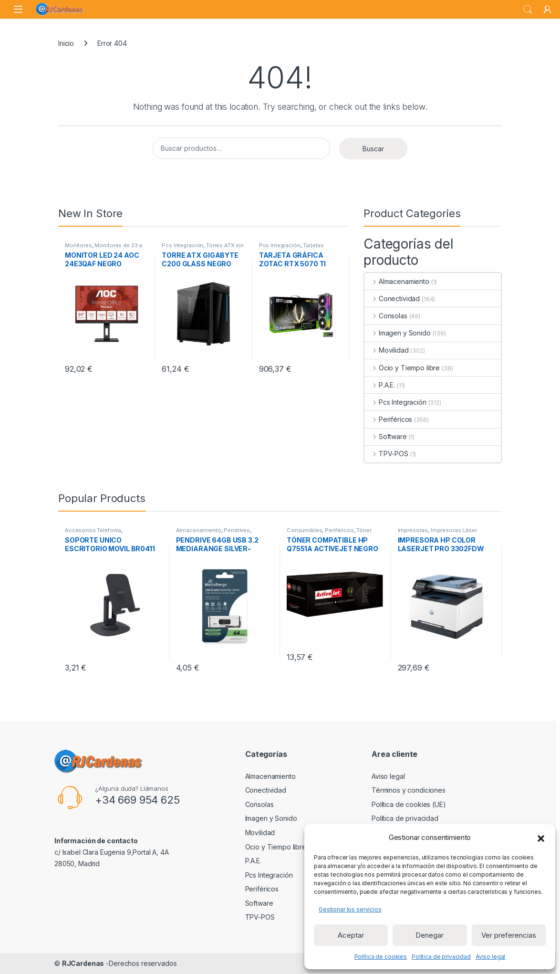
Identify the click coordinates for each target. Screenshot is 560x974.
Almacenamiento (397, 281)
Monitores (78, 245)
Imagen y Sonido (398, 333)
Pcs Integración (182, 245)
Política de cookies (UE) (409, 804)
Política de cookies (381, 957)
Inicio (66, 43)
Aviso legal (490, 957)
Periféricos (388, 419)
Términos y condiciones (409, 790)
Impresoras (413, 530)
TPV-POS (386, 454)
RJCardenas (83, 963)
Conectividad (392, 298)
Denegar (430, 935)
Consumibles (304, 530)
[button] (541, 838)
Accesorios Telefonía (93, 530)
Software (386, 436)
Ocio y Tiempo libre (402, 368)
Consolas (386, 316)
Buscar (373, 149)
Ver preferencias (509, 935)
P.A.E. (380, 385)
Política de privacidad (441, 957)
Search (528, 10)
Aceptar (351, 935)
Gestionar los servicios (350, 909)
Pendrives (237, 530)
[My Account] (548, 10)
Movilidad (387, 350)
